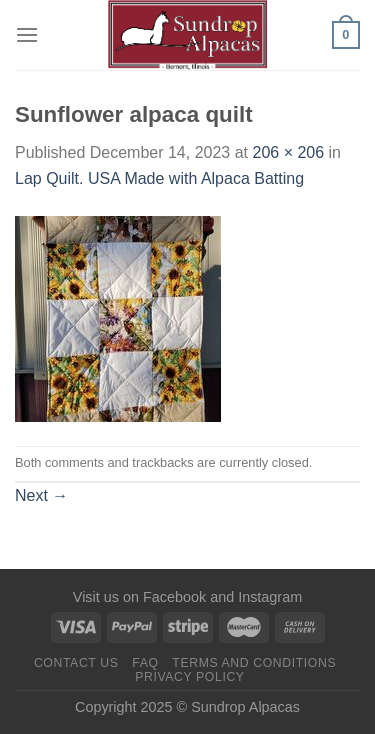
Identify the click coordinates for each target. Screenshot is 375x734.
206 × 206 (288, 152)
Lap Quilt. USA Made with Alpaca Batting (159, 178)
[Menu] (27, 34)
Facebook (174, 597)
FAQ (145, 663)
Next (41, 495)
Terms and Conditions (254, 663)
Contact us (76, 663)
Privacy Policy (189, 677)
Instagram (270, 597)
